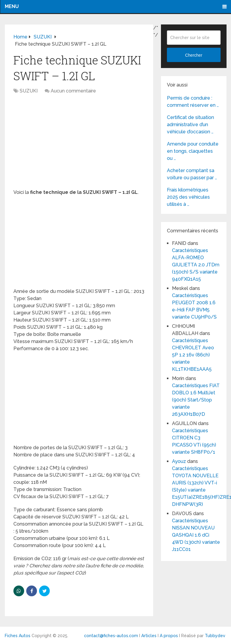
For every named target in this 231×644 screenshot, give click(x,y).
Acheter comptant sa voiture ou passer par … (192, 174)
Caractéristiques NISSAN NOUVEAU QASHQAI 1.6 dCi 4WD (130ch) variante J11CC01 (196, 535)
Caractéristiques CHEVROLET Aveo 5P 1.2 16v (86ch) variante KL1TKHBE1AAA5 (193, 355)
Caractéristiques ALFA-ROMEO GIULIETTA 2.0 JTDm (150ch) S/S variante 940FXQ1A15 (196, 265)
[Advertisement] (79, 145)
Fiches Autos (18, 636)
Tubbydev (215, 636)
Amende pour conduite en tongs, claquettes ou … (193, 151)
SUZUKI (29, 91)
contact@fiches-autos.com (111, 636)
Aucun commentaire (73, 91)
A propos (169, 636)
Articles (149, 636)
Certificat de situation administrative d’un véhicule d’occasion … (190, 125)
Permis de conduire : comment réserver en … (193, 102)
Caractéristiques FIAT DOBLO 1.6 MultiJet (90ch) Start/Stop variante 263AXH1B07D (196, 400)
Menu (12, 6)
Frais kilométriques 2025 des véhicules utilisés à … (188, 197)
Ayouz (179, 461)
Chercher (194, 55)
